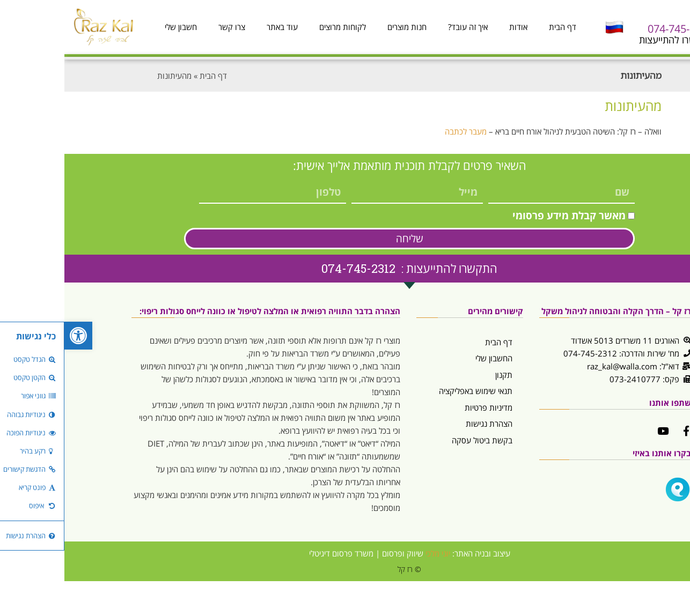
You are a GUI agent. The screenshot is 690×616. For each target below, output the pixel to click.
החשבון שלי (430, 358)
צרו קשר (167, 27)
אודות (454, 27)
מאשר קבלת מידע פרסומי (505, 216)
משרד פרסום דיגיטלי (277, 553)
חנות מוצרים (343, 27)
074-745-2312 (616, 29)
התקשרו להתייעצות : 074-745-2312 (345, 268)
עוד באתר (218, 27)
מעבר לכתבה (401, 131)
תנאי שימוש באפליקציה (411, 391)
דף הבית (498, 27)
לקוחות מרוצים (278, 27)
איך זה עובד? (403, 27)
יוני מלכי (373, 553)
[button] (14, 336)
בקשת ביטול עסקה (418, 440)
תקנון (439, 375)
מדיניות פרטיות (424, 407)
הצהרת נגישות (425, 424)
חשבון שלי (116, 27)
